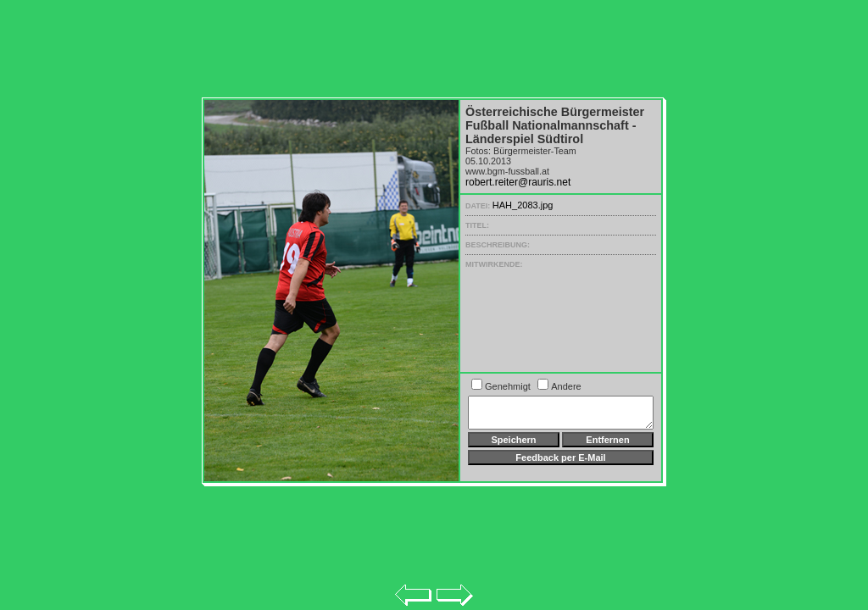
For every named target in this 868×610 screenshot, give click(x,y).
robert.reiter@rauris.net (518, 182)
